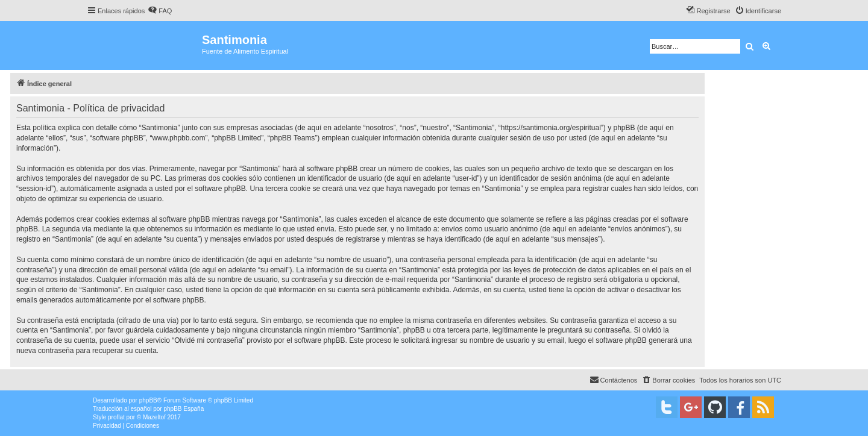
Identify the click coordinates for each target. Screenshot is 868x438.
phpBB (148, 400)
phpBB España (184, 409)
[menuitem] (160, 11)
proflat (116, 417)
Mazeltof (154, 417)
